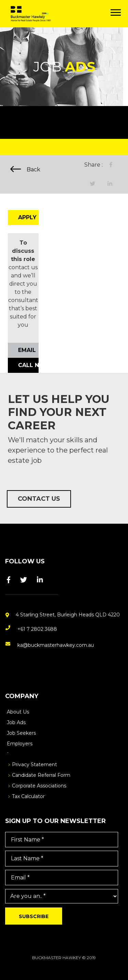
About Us (18, 712)
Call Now (28, 365)
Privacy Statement (34, 765)
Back (25, 169)
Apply (27, 217)
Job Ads (16, 722)
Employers (20, 744)
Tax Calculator (28, 796)
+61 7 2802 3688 (37, 629)
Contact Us (39, 499)
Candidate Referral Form (41, 775)
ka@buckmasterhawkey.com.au (56, 645)
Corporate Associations (39, 786)
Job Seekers (21, 733)
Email (27, 350)
